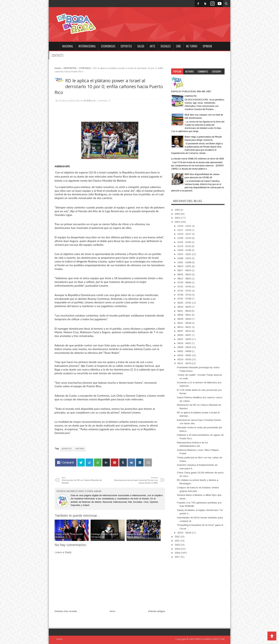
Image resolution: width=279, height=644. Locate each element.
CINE (178, 46)
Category (217, 71)
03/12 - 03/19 (185, 363)
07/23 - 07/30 (185, 287)
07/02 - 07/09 (185, 299)
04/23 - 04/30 (185, 339)
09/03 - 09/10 (185, 274)
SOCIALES (166, 46)
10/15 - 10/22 (185, 254)
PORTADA (80, 449)
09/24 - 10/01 (185, 266)
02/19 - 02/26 (185, 533)
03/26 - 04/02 (185, 355)
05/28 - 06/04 (185, 319)
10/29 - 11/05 (185, 250)
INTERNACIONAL (87, 46)
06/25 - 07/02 (185, 303)
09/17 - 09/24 (185, 270)
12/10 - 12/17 (185, 234)
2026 (178, 210)
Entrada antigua (157, 611)
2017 (178, 557)
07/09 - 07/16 (185, 295)
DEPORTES (126, 46)
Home (54, 46)
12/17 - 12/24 (185, 230)
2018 (178, 553)
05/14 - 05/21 (185, 327)
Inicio (113, 611)
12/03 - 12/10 (185, 238)
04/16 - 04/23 (185, 343)
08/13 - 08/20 (185, 279)
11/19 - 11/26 (184, 246)
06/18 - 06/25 (185, 307)
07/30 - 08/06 (185, 282)
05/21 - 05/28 (185, 323)
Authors (189, 71)
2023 (178, 222)
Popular (177, 71)
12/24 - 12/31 (185, 226)
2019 (178, 549)
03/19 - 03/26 (185, 359)
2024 (178, 218)
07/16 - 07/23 (185, 291)
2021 (178, 541)
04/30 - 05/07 (185, 335)
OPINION (207, 46)
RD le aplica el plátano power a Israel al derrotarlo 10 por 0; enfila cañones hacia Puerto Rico (109, 86)
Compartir (68, 462)
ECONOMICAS (108, 46)
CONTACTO (57, 55)
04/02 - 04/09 (185, 351)
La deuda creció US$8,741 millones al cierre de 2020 (198, 159)
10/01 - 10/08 (185, 262)
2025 (178, 214)
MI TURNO (192, 46)
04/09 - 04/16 (185, 347)
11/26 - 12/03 (185, 242)
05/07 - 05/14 (185, 331)
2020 (178, 545)
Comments (203, 71)
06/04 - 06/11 (185, 315)
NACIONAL (68, 46)
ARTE (152, 46)
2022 (178, 537)
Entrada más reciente (66, 611)
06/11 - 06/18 (185, 311)
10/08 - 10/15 (185, 258)
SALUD (141, 46)
